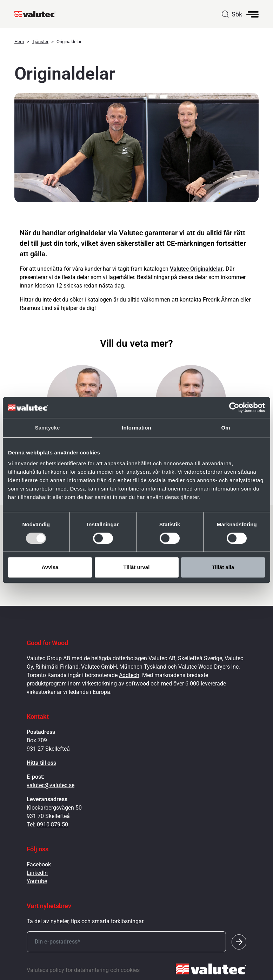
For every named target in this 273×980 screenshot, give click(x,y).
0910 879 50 (52, 824)
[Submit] (239, 942)
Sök (237, 14)
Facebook (39, 864)
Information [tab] (136, 428)
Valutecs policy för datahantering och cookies (83, 970)
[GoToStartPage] (38, 14)
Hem (19, 42)
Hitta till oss (41, 763)
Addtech (129, 675)
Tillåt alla (223, 567)
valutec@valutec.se (51, 785)
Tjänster (40, 42)
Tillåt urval (137, 567)
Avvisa (50, 567)
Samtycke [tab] (48, 428)
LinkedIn (37, 873)
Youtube (37, 881)
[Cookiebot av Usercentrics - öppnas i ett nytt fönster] (234, 407)
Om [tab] (225, 428)
